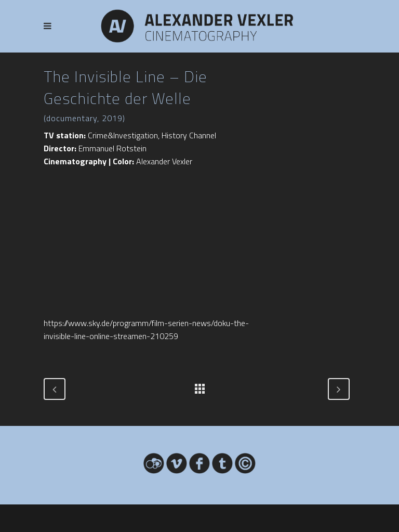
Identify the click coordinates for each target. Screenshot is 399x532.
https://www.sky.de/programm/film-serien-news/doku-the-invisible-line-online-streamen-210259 (146, 329)
